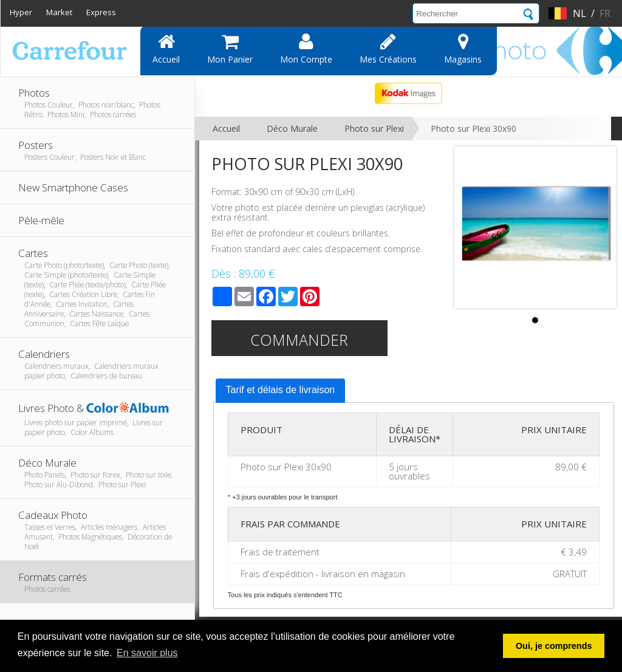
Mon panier (230, 49)
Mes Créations (388, 49)
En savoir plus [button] (147, 653)
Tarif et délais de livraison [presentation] (281, 390)
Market (59, 12)
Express (101, 12)
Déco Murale (292, 129)
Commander (299, 340)
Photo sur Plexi (374, 129)
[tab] (281, 391)
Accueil (166, 49)
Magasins (463, 49)
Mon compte (306, 49)
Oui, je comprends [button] (554, 646)
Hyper (21, 12)
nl (579, 13)
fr (605, 13)
